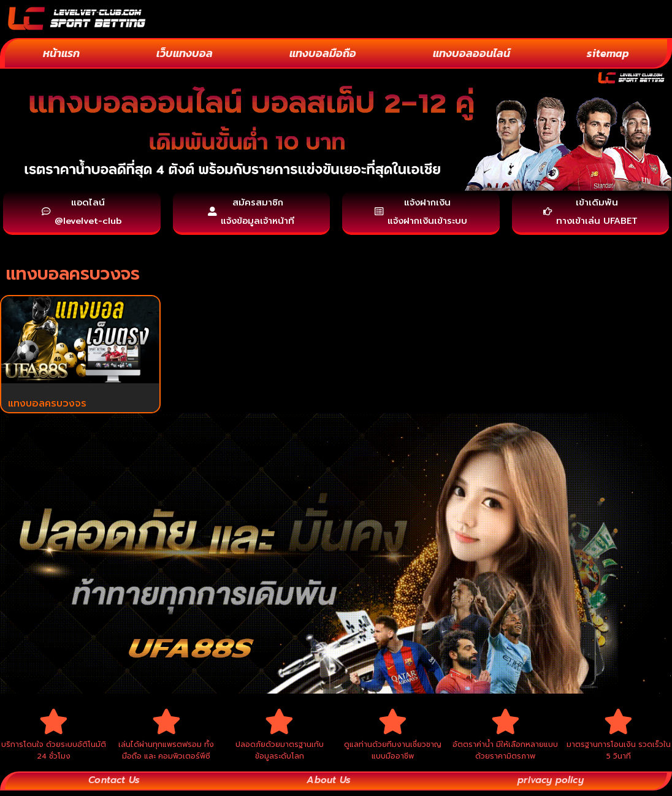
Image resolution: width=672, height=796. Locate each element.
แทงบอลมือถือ (323, 53)
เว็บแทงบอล (185, 53)
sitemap (608, 53)
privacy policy (550, 786)
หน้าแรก (61, 53)
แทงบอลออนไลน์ (472, 53)
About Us (327, 786)
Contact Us (114, 786)
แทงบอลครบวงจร (47, 406)
